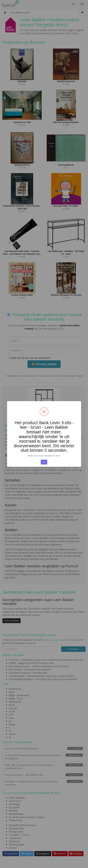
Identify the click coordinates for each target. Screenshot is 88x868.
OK (44, 462)
